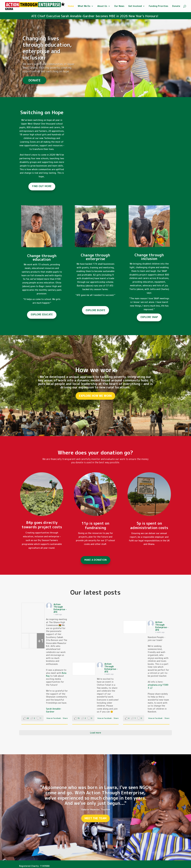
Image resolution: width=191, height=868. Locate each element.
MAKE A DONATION (95, 560)
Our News (119, 6)
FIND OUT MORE (42, 186)
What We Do (84, 6)
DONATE (34, 80)
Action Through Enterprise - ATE (60, 608)
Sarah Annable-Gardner (54, 710)
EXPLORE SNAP (149, 317)
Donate (176, 6)
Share (65, 718)
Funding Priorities (159, 6)
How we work (95, 370)
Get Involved (135, 6)
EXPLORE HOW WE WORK (95, 396)
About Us (102, 6)
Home (71, 6)
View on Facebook (54, 718)
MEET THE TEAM (95, 818)
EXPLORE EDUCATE (42, 314)
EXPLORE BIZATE (95, 310)
